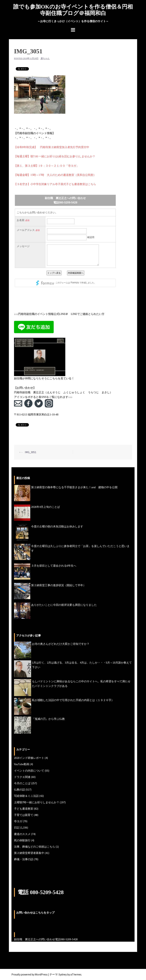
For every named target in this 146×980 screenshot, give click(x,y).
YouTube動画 (22, 764)
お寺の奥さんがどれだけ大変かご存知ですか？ (61, 644)
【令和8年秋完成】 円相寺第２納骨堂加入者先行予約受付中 (52, 147)
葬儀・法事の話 (24, 859)
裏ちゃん (45, 58)
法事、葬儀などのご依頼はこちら (35, 847)
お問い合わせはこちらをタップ (35, 913)
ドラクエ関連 (22, 777)
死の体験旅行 (22, 840)
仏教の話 (19, 789)
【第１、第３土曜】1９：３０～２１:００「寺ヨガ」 (47, 166)
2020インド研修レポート (29, 758)
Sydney (63, 974)
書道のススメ (22, 834)
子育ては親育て (24, 815)
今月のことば (22, 783)
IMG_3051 (31, 452)
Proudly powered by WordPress (29, 974)
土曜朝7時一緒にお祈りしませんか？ (37, 802)
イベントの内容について (29, 771)
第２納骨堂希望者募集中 (29, 853)
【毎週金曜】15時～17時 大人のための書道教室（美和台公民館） (55, 175)
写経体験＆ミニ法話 (26, 796)
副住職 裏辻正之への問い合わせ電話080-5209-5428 (46, 939)
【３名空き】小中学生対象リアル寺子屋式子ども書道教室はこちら (55, 184)
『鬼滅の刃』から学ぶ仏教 (48, 719)
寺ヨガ (18, 821)
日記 (17, 827)
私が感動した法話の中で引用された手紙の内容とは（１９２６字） (73, 700)
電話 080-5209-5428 (41, 892)
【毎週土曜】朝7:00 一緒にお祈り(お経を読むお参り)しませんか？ (55, 156)
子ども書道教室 (24, 809)
